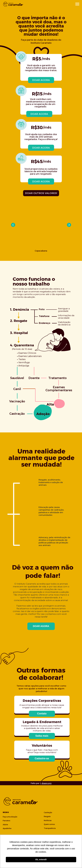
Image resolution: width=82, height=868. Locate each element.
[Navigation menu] (77, 4)
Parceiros (6, 821)
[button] (42, 714)
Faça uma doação (10, 817)
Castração (48, 812)
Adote (5, 825)
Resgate (47, 816)
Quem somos (49, 824)
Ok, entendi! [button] (41, 859)
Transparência (50, 828)
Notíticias (48, 820)
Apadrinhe (7, 828)
